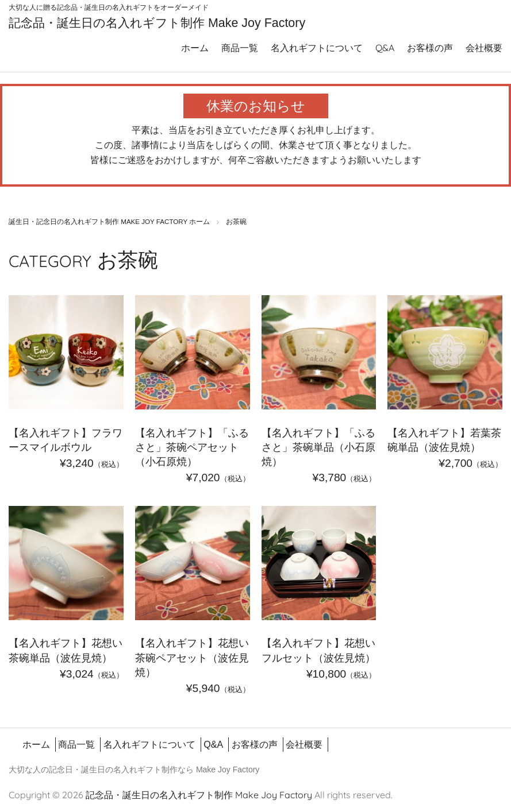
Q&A (385, 46)
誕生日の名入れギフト (121, 768)
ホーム (195, 46)
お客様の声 (430, 46)
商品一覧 (240, 46)
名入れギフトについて (317, 46)
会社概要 (484, 46)
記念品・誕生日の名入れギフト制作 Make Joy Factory (141, 22)
